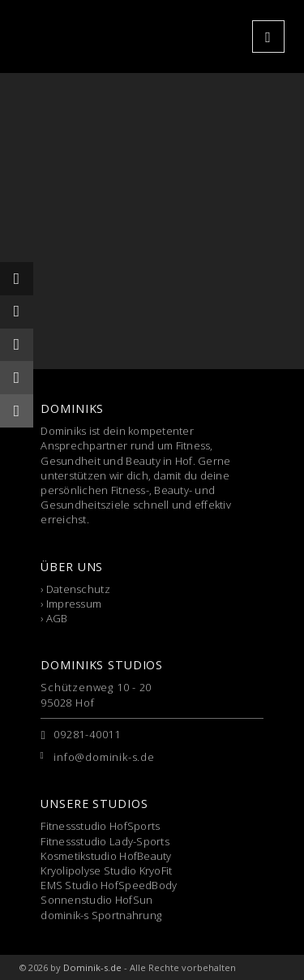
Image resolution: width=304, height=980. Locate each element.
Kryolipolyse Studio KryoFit (106, 870)
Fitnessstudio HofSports (100, 826)
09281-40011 (87, 734)
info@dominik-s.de (104, 757)
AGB (57, 618)
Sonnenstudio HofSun (96, 900)
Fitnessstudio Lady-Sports (105, 841)
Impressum (74, 604)
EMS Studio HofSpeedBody (109, 885)
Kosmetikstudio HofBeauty (106, 856)
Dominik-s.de (92, 967)
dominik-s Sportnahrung (101, 915)
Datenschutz (78, 589)
